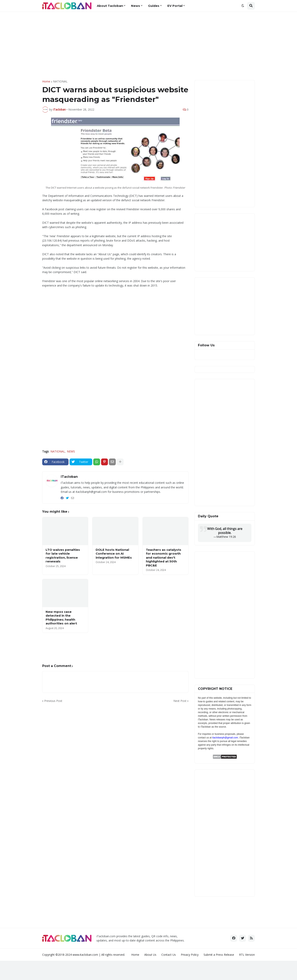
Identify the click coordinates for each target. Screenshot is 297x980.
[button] (243, 6)
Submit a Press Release (219, 955)
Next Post (180, 701)
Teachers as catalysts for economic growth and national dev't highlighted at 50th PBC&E (164, 558)
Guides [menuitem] (154, 6)
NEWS (71, 451)
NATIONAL (60, 81)
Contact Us (169, 955)
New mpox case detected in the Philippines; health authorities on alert (61, 618)
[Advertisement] (148, 46)
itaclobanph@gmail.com (225, 738)
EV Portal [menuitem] (175, 6)
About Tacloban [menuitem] (110, 6)
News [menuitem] (136, 6)
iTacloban (69, 477)
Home (46, 81)
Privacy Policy (190, 955)
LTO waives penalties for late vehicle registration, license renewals (63, 556)
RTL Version (247, 955)
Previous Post (53, 701)
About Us (150, 955)
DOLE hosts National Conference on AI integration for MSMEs (114, 554)
